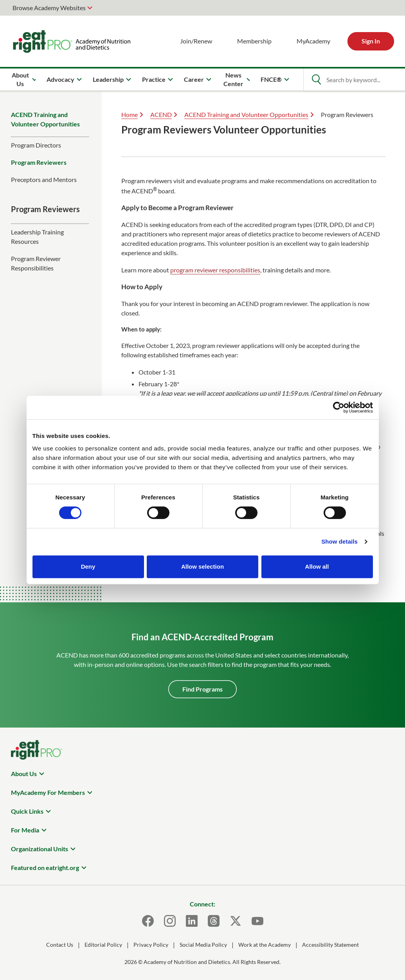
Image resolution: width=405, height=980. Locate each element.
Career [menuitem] (194, 79)
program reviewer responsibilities (215, 270)
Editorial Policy (103, 945)
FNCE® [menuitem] (271, 79)
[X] (236, 921)
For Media (25, 830)
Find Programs (202, 689)
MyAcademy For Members (48, 792)
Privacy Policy (151, 945)
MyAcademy (313, 41)
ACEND (161, 114)
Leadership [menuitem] (108, 79)
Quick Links (27, 811)
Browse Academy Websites (49, 8)
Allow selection (202, 567)
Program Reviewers (39, 162)
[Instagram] (170, 921)
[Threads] (214, 921)
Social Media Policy (203, 945)
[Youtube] (257, 921)
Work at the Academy (265, 945)
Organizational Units (40, 849)
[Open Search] (316, 79)
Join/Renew (196, 41)
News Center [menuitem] (233, 79)
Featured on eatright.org (45, 867)
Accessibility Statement (330, 945)
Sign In (371, 41)
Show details (339, 541)
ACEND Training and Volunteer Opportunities (45, 119)
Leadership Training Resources (37, 237)
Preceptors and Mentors (44, 179)
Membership (254, 41)
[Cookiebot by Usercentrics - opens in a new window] (339, 407)
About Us (24, 774)
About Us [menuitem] (20, 79)
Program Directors (36, 145)
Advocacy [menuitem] (60, 79)
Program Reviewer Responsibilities (36, 263)
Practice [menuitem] (154, 79)
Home (130, 114)
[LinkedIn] (192, 921)
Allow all (317, 567)
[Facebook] (148, 921)
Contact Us (60, 945)
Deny (88, 567)
